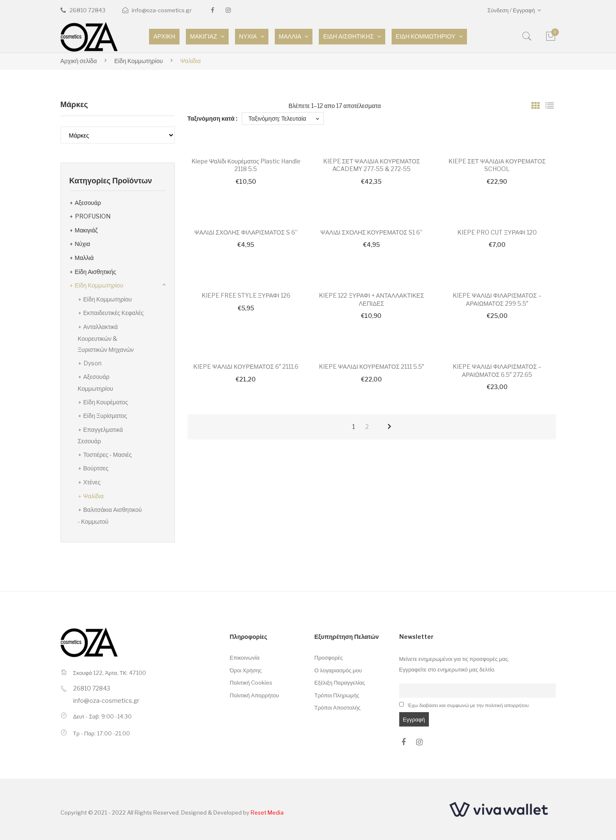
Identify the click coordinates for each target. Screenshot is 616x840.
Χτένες (92, 482)
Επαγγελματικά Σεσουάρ (101, 435)
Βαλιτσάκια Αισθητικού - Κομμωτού (110, 515)
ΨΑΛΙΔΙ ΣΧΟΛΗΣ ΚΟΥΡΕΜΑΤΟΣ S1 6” (372, 232)
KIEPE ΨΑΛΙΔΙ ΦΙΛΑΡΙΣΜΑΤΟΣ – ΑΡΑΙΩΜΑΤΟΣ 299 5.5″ (497, 299)
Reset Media (267, 812)
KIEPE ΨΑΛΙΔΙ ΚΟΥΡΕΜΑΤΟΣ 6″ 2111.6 (246, 366)
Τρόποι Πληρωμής (337, 695)
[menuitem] (164, 37)
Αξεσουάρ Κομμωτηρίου (96, 383)
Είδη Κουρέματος (106, 402)
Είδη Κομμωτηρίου (139, 61)
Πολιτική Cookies (251, 682)
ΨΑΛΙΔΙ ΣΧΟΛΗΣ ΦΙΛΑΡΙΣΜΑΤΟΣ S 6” (246, 232)
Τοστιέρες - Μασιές (108, 455)
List (550, 106)
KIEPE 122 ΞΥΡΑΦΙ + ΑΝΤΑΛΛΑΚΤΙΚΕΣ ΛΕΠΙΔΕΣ (371, 299)
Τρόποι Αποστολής (338, 707)
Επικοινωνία (245, 658)
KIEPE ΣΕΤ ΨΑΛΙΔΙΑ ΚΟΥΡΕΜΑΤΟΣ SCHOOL (497, 165)
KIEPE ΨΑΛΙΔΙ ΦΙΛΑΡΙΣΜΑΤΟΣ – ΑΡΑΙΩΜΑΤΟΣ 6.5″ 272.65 (497, 370)
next (389, 427)
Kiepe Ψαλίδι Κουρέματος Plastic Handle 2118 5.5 (246, 165)
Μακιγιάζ (86, 230)
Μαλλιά (84, 258)
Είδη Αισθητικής (96, 272)
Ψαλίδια (94, 496)
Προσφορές (329, 658)
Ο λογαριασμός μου (338, 670)
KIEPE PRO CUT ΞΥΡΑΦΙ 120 (497, 232)
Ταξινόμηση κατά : (213, 118)
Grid (536, 106)
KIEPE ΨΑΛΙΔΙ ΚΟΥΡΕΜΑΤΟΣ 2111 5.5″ (372, 366)
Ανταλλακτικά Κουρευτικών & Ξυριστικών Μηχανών (106, 338)
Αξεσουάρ (88, 203)
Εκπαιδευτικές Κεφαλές (114, 313)
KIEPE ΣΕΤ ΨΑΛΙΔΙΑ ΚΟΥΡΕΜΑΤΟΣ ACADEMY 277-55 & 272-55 (372, 165)
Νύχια (83, 244)
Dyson (93, 363)
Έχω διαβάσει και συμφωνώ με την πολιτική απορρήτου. (469, 705)
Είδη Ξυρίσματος (105, 416)
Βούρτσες (96, 468)
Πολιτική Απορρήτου (255, 695)
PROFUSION (93, 216)
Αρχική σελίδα (79, 61)
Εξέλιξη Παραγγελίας (340, 682)
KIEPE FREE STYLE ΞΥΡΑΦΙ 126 (246, 295)
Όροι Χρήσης (246, 670)
